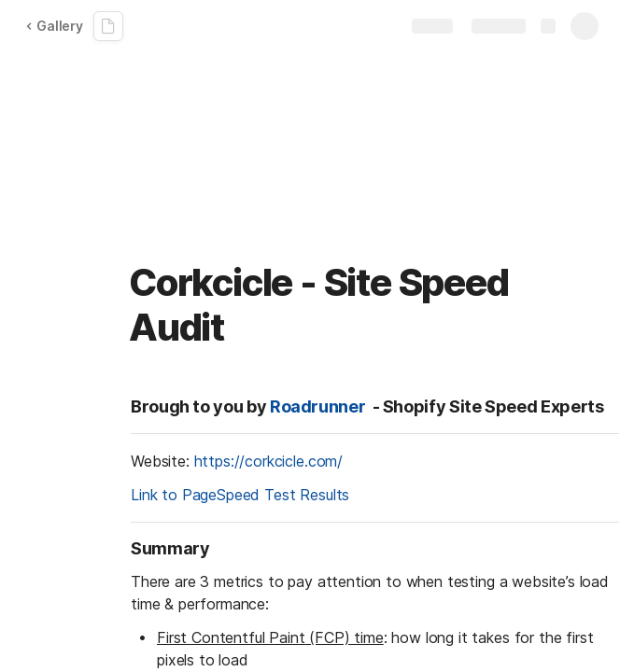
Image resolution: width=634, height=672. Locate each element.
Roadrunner (317, 406)
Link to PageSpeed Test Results (240, 495)
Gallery (54, 26)
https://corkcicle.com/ (268, 461)
